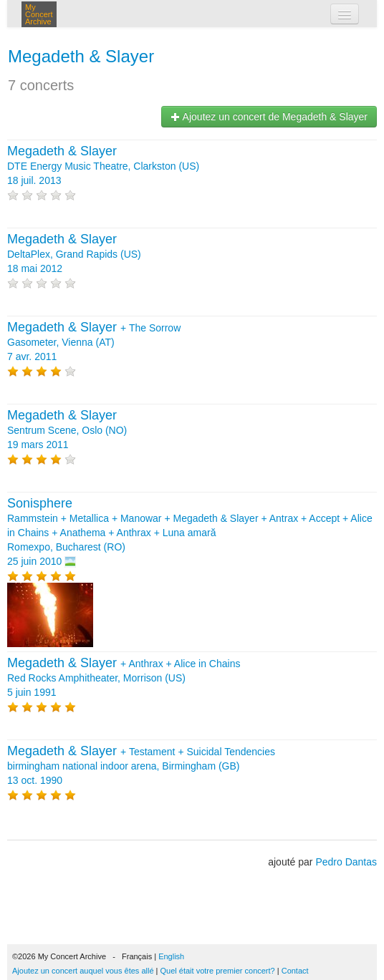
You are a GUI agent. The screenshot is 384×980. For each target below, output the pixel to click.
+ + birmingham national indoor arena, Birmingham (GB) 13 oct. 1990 (141, 766)
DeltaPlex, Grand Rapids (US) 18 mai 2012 (74, 254)
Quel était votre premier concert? (218, 971)
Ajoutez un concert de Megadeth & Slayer (269, 117)
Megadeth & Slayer (81, 56)
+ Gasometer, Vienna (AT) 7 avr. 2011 (94, 342)
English (171, 956)
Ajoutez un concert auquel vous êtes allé (83, 971)
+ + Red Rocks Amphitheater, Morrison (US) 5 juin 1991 (124, 678)
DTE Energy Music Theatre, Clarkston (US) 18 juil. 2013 (103, 166)
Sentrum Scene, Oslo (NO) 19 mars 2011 (67, 430)
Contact (295, 971)
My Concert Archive (39, 14)
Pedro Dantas (346, 862)
